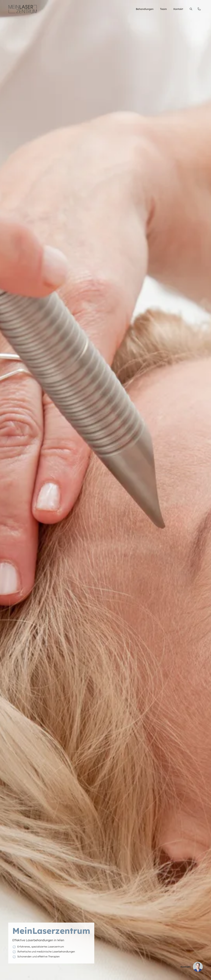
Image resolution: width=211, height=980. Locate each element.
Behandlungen (145, 9)
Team (163, 9)
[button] (191, 9)
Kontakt (178, 9)
